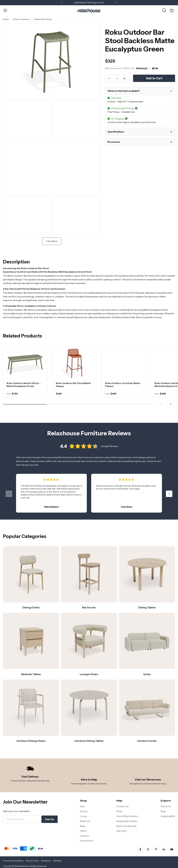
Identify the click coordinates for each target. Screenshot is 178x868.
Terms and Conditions (13, 861)
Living (83, 816)
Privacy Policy (32, 861)
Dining (84, 811)
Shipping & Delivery (127, 821)
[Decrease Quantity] (109, 79)
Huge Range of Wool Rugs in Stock (89, 3)
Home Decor (87, 841)
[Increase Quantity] (124, 79)
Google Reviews (109, 448)
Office (83, 831)
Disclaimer (46, 861)
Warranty (121, 831)
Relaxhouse (24, 866)
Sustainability (168, 816)
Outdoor (85, 836)
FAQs (119, 811)
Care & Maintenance (127, 816)
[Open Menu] (5, 10)
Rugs (83, 826)
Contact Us (122, 806)
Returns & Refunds (126, 826)
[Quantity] (117, 79)
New (82, 806)
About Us (166, 806)
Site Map (57, 861)
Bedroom (85, 821)
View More (52, 241)
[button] (116, 3)
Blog (163, 811)
